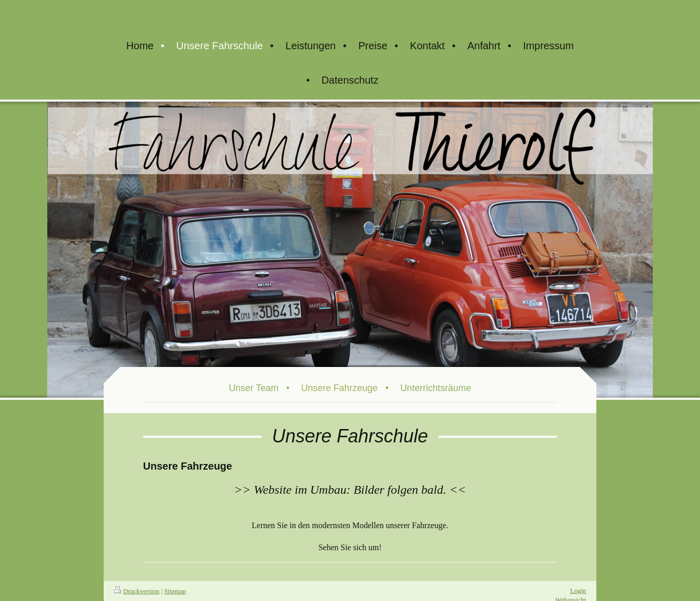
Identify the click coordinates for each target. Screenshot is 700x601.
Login (578, 590)
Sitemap (175, 591)
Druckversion (137, 591)
